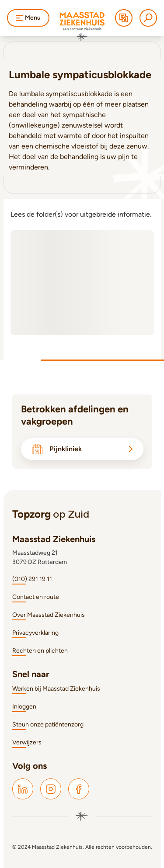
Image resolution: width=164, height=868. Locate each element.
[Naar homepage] (82, 27)
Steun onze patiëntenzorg (48, 724)
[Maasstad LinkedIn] (23, 789)
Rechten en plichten (40, 651)
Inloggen (24, 707)
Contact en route (36, 597)
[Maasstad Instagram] (51, 789)
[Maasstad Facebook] (79, 789)
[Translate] (124, 18)
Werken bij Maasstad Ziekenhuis (56, 689)
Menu (28, 18)
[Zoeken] (148, 18)
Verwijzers (27, 742)
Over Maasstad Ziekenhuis (49, 615)
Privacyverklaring (35, 633)
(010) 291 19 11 (32, 579)
